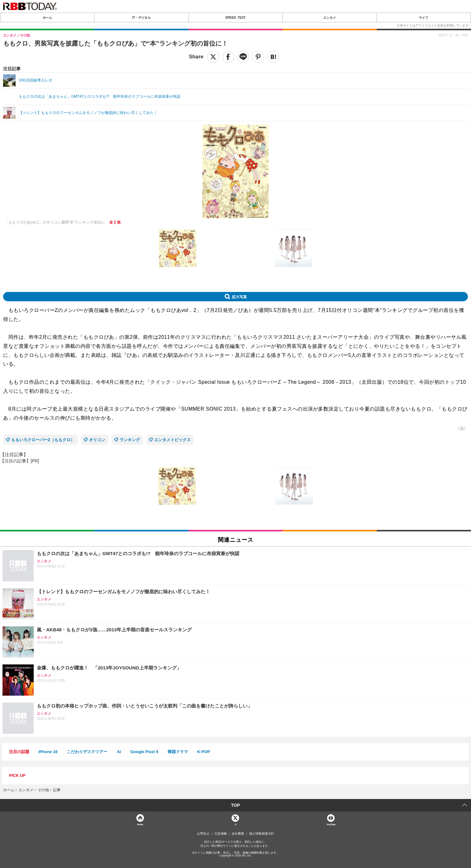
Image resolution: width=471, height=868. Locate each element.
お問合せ (203, 834)
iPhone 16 (48, 752)
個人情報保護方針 (262, 834)
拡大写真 (239, 297)
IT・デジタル (142, 17)
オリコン (97, 440)
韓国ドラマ (178, 752)
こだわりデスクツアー (87, 752)
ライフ (424, 17)
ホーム (47, 17)
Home (140, 824)
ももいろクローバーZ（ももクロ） (43, 440)
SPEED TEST (235, 17)
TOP (235, 805)
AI (119, 752)
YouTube (331, 824)
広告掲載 (221, 834)
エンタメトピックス (172, 440)
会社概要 (238, 834)
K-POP (204, 752)
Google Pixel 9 (144, 752)
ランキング (130, 440)
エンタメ (330, 17)
